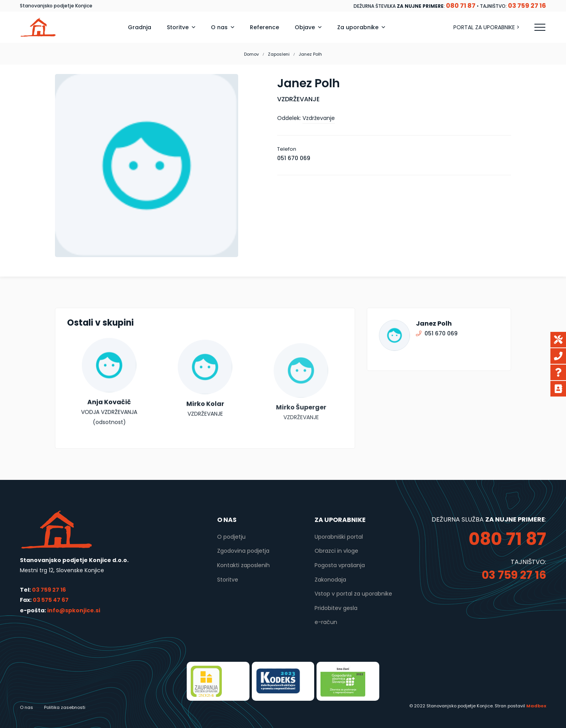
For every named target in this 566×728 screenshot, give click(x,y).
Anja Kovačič (109, 417)
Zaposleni (279, 54)
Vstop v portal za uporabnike (353, 594)
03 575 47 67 (51, 600)
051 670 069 (294, 158)
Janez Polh (434, 323)
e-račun (326, 622)
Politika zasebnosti (65, 707)
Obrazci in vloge (336, 551)
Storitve (228, 580)
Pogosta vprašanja (340, 565)
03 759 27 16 (49, 590)
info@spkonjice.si (73, 610)
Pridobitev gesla (336, 608)
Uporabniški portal (339, 537)
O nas (27, 707)
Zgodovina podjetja (243, 551)
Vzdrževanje (319, 118)
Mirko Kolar (205, 431)
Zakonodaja (330, 580)
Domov (251, 54)
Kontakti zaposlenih (243, 565)
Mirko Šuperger (301, 440)
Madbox (536, 706)
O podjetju (231, 537)
